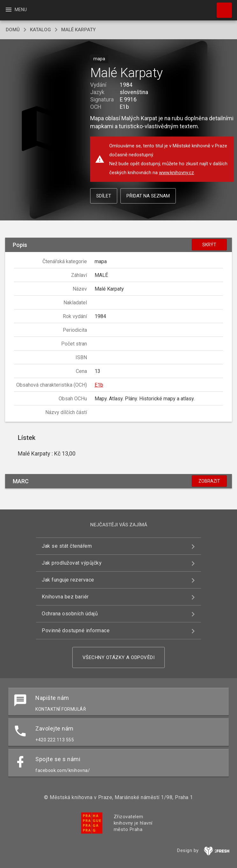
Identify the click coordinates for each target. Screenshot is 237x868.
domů (13, 30)
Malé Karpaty (78, 30)
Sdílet (104, 196)
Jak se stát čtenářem (67, 546)
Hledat (221, 7)
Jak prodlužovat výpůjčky (72, 563)
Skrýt (209, 245)
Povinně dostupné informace (76, 631)
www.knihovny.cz (176, 173)
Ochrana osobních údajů (70, 614)
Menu (16, 10)
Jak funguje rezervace (68, 580)
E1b (99, 385)
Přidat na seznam (148, 196)
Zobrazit (209, 481)
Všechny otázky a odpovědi (119, 657)
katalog (40, 30)
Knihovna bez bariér (65, 597)
